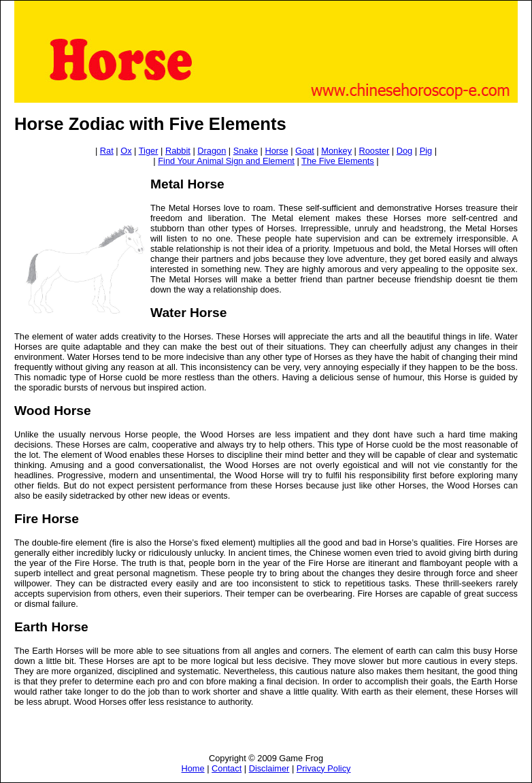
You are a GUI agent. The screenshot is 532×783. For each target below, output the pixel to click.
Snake (246, 151)
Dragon (212, 151)
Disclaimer (269, 768)
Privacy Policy (324, 768)
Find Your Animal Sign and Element (226, 161)
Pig (426, 151)
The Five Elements (338, 161)
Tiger (149, 151)
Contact (227, 768)
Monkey (336, 151)
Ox (126, 151)
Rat (107, 151)
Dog (404, 151)
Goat (305, 151)
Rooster (375, 151)
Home (193, 768)
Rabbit (178, 151)
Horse (276, 151)
